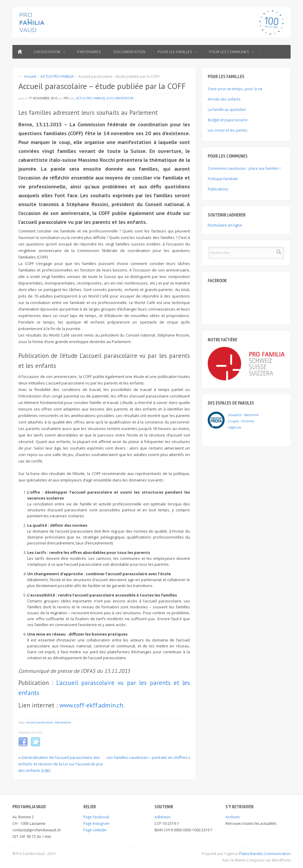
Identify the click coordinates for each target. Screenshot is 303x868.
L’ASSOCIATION (49, 52)
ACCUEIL (20, 52)
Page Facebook (96, 817)
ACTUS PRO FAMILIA (57, 76)
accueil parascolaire (40, 722)
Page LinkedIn (95, 830)
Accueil (30, 76)
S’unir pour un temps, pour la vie (235, 89)
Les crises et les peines (228, 130)
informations (63, 722)
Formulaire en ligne (225, 225)
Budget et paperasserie (228, 120)
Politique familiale (223, 179)
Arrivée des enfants (224, 99)
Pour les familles (177, 52)
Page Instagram (96, 823)
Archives (233, 817)
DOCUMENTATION (120, 98)
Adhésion (162, 817)
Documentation (129, 52)
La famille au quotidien (227, 109)
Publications (218, 189)
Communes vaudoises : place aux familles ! (244, 168)
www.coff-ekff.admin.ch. (92, 705)
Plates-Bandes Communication (265, 854)
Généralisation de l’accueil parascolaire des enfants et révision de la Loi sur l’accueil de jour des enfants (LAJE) (61, 764)
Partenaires (89, 52)
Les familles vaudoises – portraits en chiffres (147, 757)
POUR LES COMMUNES (231, 52)
